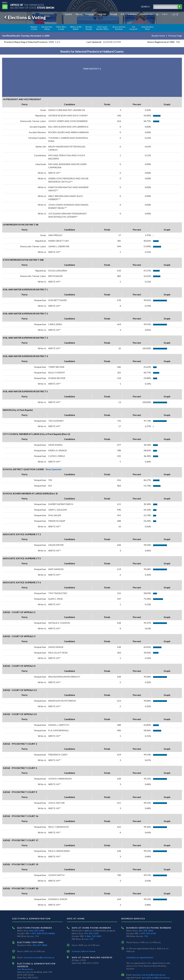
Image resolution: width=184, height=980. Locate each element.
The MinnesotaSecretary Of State (32, 6)
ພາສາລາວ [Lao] (132, 14)
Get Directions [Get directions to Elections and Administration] (25, 969)
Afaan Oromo (146, 14)
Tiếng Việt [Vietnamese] (102, 14)
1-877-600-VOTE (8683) (43, 933)
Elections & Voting (25, 17)
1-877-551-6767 (148, 933)
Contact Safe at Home (84, 951)
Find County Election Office (102, 28)
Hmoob (79, 14)
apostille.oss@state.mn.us (156, 978)
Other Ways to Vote (61, 28)
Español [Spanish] (68, 14)
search (145, 7)
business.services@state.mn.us (149, 975)
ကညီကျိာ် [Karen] (175, 14)
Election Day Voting (47, 28)
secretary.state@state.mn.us (39, 957)
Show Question (53, 469)
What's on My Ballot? (76, 28)
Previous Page (175, 36)
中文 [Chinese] (123, 14)
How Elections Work (147, 28)
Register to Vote (34, 28)
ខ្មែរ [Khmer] (157, 14)
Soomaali (89, 14)
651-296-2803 (146, 931)
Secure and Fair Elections (119, 28)
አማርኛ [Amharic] (165, 14)
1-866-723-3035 (93, 936)
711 (37, 936)
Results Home (158, 36)
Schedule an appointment (140, 957)
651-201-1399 (91, 933)
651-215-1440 (37, 931)
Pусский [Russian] (113, 14)
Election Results (89, 28)
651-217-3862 (40, 945)
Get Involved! (134, 28)
